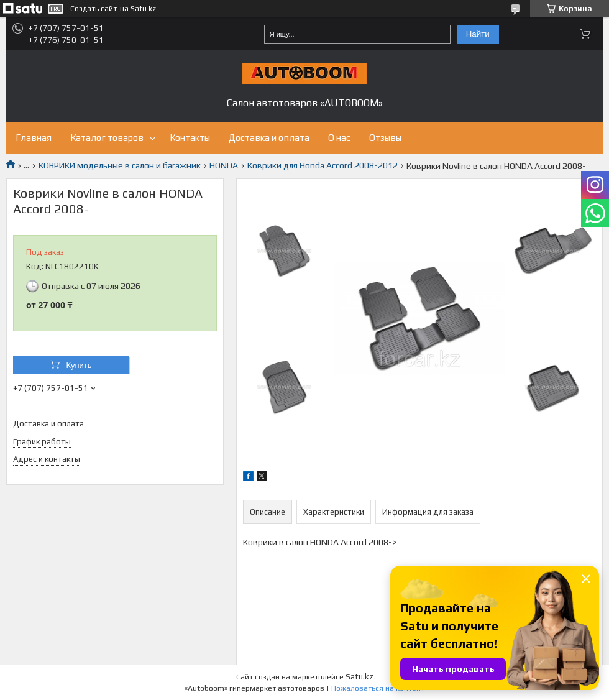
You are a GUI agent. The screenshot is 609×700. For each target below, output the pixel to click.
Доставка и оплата (269, 138)
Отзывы (385, 138)
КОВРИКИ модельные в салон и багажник (120, 165)
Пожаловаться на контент (378, 688)
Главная (34, 138)
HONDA (224, 165)
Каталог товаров (107, 138)
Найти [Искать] (478, 34)
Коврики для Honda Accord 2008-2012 (323, 165)
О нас (339, 138)
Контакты (190, 138)
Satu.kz (359, 677)
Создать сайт (94, 9)
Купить (79, 365)
